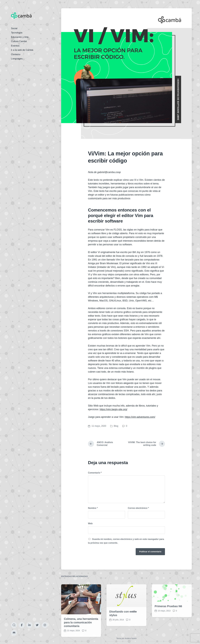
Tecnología (17, 33)
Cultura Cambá (19, 41)
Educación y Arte (20, 37)
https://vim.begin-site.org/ (113, 409)
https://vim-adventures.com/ (140, 417)
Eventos (15, 46)
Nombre (93, 508)
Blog (116, 426)
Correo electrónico (138, 508)
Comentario (95, 473)
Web (90, 523)
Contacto (16, 54)
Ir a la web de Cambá (22, 50)
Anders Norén (131, 638)
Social (14, 28)
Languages (17, 59)
